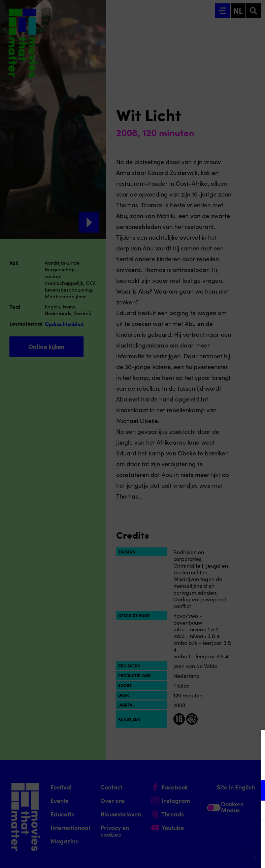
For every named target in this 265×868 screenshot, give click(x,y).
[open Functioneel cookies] (254, 791)
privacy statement (181, 768)
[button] (201, 790)
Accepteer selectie (208, 855)
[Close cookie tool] (255, 742)
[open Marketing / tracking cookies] (254, 811)
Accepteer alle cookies (208, 836)
